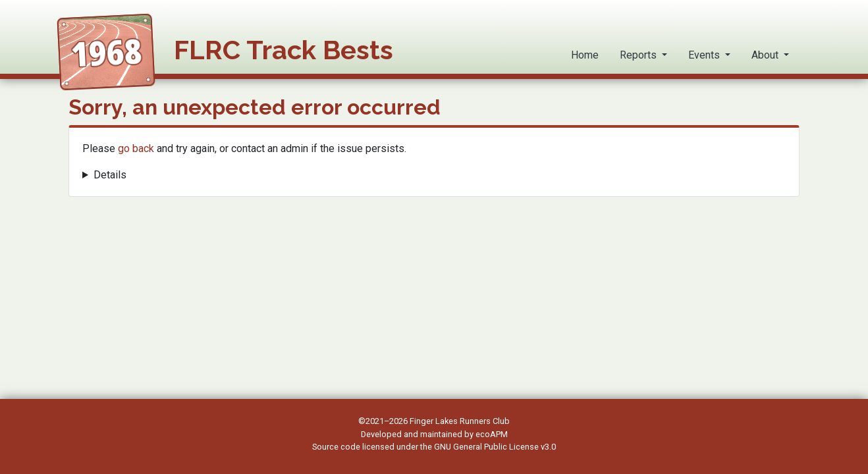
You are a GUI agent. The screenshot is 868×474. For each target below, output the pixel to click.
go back (136, 148)
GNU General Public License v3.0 (495, 447)
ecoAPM (492, 434)
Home (585, 55)
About (766, 55)
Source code (337, 447)
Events (705, 55)
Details (110, 175)
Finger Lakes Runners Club (460, 421)
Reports (639, 55)
